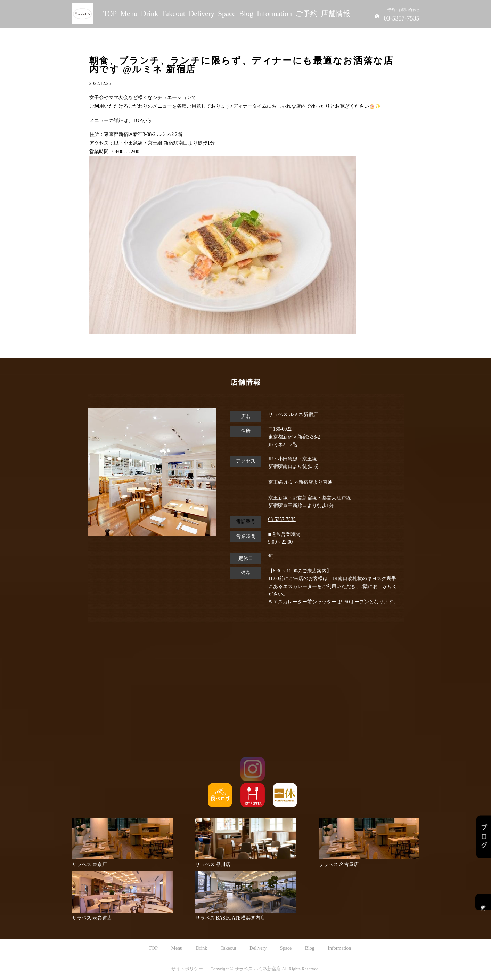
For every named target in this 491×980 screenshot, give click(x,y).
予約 (483, 902)
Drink (150, 14)
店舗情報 (336, 14)
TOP (110, 14)
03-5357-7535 (282, 519)
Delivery (202, 14)
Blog (246, 14)
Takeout (173, 14)
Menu (129, 14)
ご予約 (306, 14)
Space (227, 14)
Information (274, 14)
